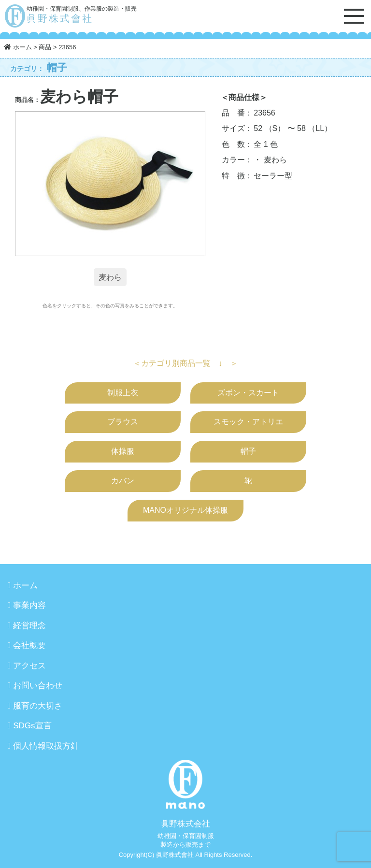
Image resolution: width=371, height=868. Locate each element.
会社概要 (29, 645)
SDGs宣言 (32, 726)
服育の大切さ (38, 706)
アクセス (29, 666)
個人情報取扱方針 (46, 746)
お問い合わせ (38, 686)
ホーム (25, 586)
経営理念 (29, 626)
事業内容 (29, 605)
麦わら (110, 277)
